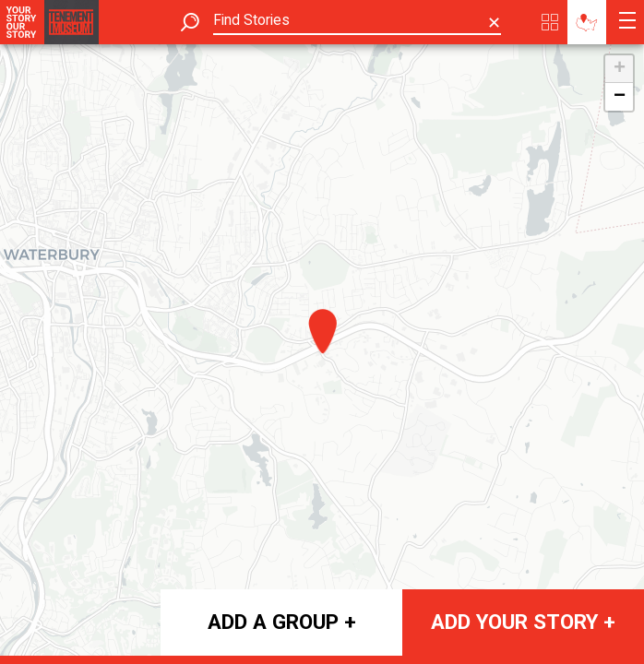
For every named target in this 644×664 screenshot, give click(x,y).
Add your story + (523, 622)
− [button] (620, 97)
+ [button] (620, 69)
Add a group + (282, 622)
